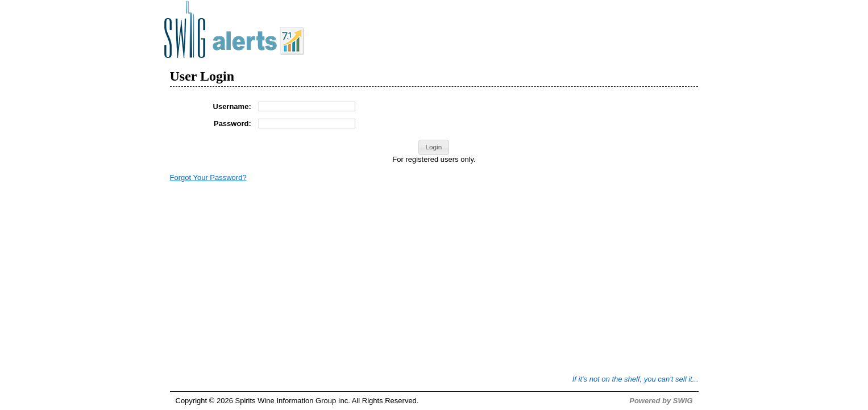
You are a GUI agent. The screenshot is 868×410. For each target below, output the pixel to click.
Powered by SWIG (661, 401)
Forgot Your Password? (208, 177)
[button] (434, 148)
